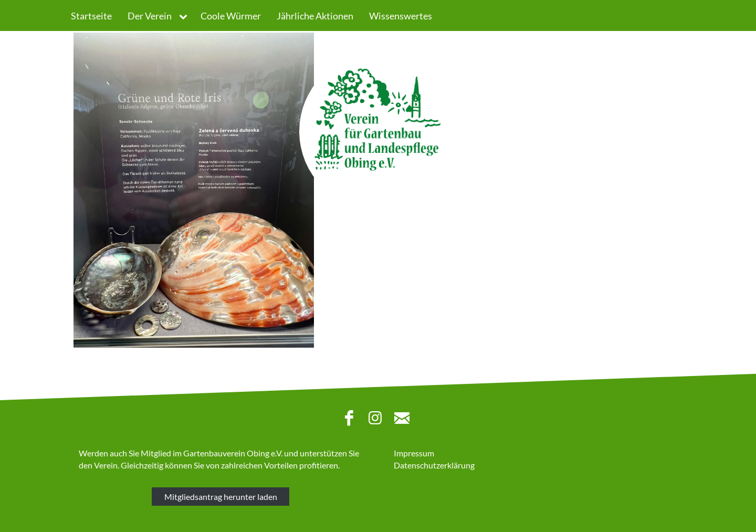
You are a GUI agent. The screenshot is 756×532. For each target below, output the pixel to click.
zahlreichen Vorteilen (259, 465)
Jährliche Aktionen (315, 16)
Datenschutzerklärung (434, 465)
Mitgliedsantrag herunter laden (221, 497)
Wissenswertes (401, 16)
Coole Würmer (231, 16)
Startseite (91, 16)
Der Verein (150, 16)
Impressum (414, 453)
